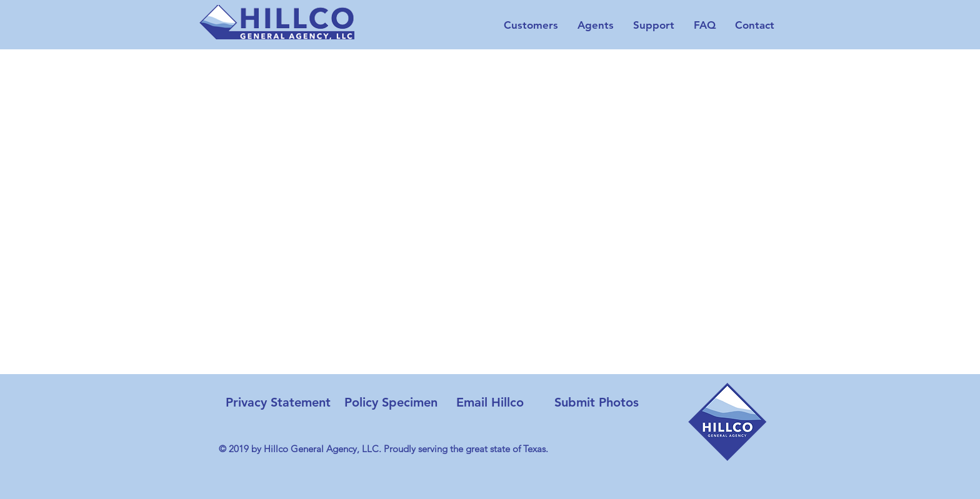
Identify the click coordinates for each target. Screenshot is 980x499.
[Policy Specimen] (391, 402)
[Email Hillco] (490, 402)
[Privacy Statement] (278, 402)
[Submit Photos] (597, 402)
